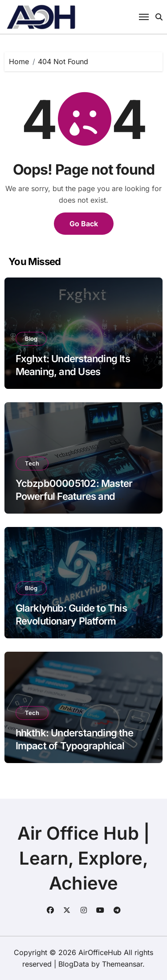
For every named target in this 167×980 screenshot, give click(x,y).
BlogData (74, 964)
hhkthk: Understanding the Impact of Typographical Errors (74, 745)
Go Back (84, 224)
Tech (32, 463)
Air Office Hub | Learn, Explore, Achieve (83, 858)
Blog (31, 339)
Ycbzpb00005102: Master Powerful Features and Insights (74, 496)
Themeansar (122, 964)
